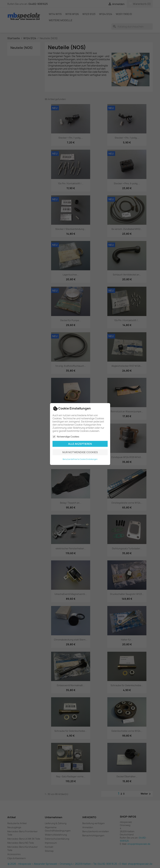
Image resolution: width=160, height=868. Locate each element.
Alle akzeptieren (80, 444)
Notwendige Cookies (66, 437)
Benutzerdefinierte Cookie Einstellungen (80, 459)
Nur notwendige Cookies (80, 452)
